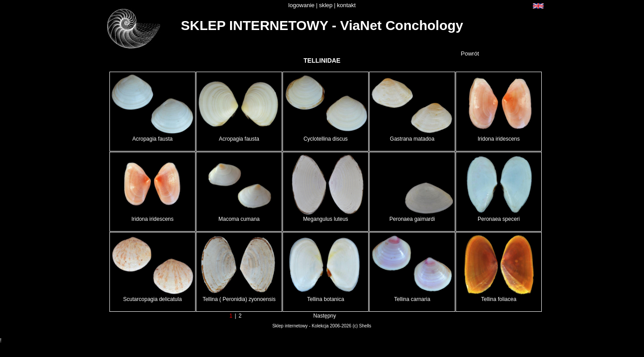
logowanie (302, 5)
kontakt (346, 5)
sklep (326, 5)
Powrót (470, 54)
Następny (325, 316)
